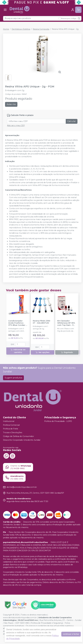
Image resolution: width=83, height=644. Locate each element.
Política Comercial (11, 425)
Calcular (72, 121)
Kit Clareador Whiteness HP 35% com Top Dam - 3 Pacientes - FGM (66, 323)
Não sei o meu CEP (16, 126)
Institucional (9, 421)
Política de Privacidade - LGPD (58, 421)
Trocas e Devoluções (13, 432)
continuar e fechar (71, 634)
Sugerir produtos (13, 378)
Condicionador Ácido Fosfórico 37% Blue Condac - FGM (17, 323)
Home (6, 29)
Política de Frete (11, 429)
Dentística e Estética (21, 29)
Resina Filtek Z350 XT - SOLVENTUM (41, 322)
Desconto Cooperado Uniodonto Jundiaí (22, 440)
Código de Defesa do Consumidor (18, 436)
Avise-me (11, 104)
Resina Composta (41, 29)
